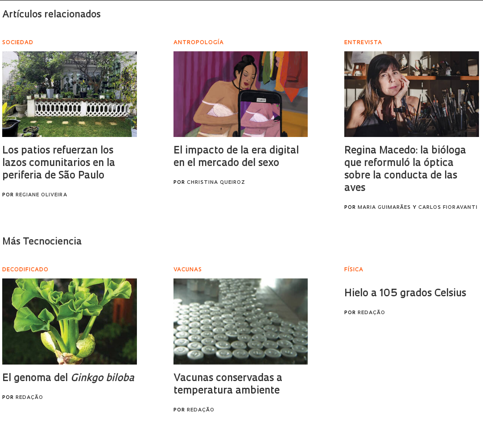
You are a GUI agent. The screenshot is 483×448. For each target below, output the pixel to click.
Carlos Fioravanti (448, 208)
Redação (29, 398)
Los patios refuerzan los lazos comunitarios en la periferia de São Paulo (59, 164)
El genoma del (68, 379)
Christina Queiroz (216, 183)
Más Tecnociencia (42, 242)
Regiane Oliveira (41, 195)
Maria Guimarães (384, 208)
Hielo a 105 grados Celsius (405, 294)
